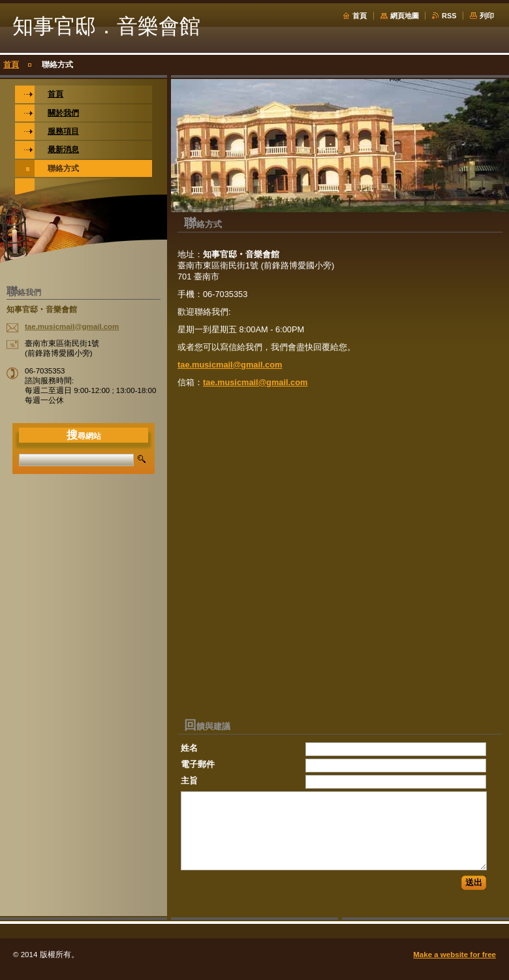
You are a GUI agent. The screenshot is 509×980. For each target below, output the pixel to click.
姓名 (189, 748)
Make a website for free (455, 955)
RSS (449, 16)
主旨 (189, 781)
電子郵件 (198, 764)
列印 (487, 16)
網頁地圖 (405, 16)
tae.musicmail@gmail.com (230, 365)
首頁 (360, 16)
